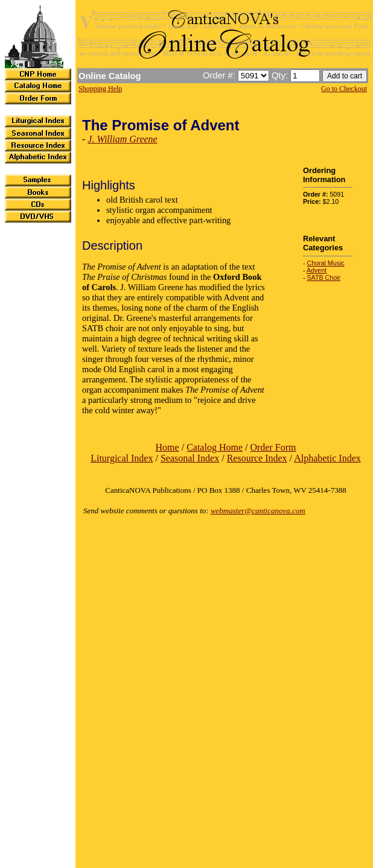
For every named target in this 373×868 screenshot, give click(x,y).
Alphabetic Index (327, 458)
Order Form (273, 447)
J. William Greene (122, 139)
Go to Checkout (344, 89)
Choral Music (326, 263)
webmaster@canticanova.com (258, 511)
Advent (317, 270)
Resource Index (257, 458)
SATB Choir (324, 277)
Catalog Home (215, 447)
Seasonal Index (190, 458)
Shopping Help (100, 89)
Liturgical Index (122, 458)
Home (167, 447)
